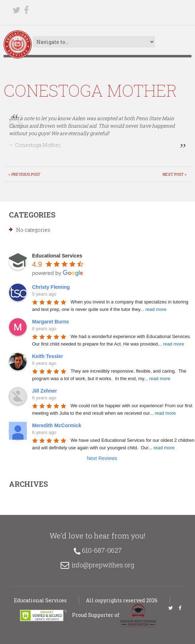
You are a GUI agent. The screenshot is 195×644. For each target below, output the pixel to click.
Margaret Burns (50, 322)
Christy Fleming (51, 287)
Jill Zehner (45, 391)
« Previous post (24, 174)
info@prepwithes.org (103, 565)
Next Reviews (102, 458)
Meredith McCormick (57, 425)
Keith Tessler (48, 356)
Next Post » (175, 174)
